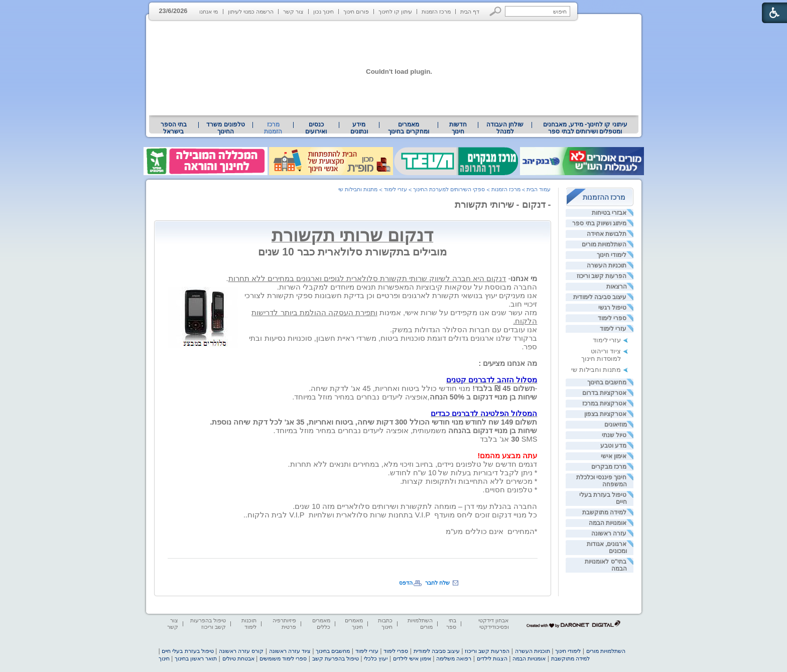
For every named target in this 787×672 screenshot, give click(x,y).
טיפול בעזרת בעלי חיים (187, 651)
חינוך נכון (323, 12)
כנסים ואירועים (316, 128)
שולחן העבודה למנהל (505, 128)
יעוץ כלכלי (376, 658)
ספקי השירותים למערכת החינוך (449, 189)
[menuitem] (585, 128)
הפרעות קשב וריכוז (602, 276)
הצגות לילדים (492, 658)
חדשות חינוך (458, 128)
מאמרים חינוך (354, 624)
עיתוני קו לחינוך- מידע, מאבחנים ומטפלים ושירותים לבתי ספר (585, 128)
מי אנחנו (209, 12)
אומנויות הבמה (608, 523)
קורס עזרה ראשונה (241, 651)
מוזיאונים (616, 425)
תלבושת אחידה (607, 234)
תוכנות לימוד (249, 624)
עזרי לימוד (613, 329)
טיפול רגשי (612, 308)
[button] (496, 11)
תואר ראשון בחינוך (196, 658)
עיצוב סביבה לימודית (600, 297)
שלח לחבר (437, 583)
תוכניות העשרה (607, 265)
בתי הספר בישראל (174, 128)
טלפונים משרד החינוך (225, 128)
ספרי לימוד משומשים (283, 658)
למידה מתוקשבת (604, 512)
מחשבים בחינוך (607, 382)
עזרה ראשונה (609, 533)
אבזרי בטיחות (609, 213)
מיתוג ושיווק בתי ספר (599, 223)
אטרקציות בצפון (605, 414)
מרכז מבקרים (609, 467)
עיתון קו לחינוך (395, 12)
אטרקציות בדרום (604, 393)
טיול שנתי (614, 435)
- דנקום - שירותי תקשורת (503, 205)
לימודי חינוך (612, 255)
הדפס (406, 583)
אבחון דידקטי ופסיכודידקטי (493, 624)
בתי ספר (451, 624)
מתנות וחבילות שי (596, 370)
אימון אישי (614, 456)
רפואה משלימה (454, 658)
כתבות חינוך (385, 624)
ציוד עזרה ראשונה (290, 651)
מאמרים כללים (321, 624)
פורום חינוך (356, 12)
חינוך (164, 658)
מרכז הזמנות (436, 12)
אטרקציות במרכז (604, 404)
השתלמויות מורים (604, 244)
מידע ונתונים (359, 128)
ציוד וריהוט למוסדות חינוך (601, 355)
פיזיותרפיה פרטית (284, 624)
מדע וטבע (613, 446)
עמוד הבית (539, 189)
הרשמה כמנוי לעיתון (251, 12)
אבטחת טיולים (238, 658)
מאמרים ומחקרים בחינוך (408, 128)
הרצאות (617, 287)
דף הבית (470, 12)
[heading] (536, 270)
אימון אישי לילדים (412, 658)
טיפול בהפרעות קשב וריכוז (208, 624)
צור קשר (293, 12)
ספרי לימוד (612, 318)
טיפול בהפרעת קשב (336, 658)
